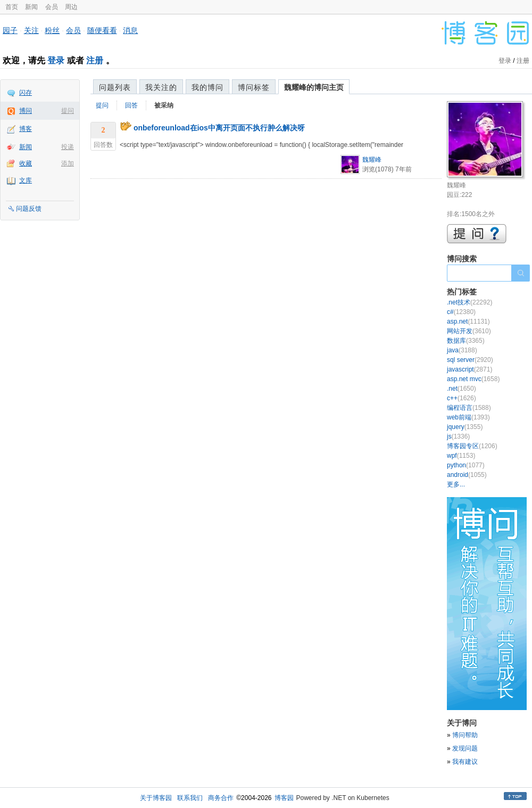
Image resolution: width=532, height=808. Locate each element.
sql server (470, 360)
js (458, 436)
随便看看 (102, 30)
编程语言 (469, 408)
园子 (10, 30)
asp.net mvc (473, 379)
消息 (130, 30)
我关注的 (161, 87)
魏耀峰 (372, 160)
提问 (68, 111)
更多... (456, 484)
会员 (52, 7)
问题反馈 (29, 209)
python (466, 465)
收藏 (26, 163)
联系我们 (190, 798)
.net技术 (469, 302)
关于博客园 (156, 798)
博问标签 (254, 87)
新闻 (31, 7)
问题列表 (115, 87)
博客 (26, 129)
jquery (465, 427)
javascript (469, 369)
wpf (461, 456)
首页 (12, 7)
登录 (56, 60)
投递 (68, 147)
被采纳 (164, 105)
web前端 (468, 417)
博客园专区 (472, 446)
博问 (26, 111)
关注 (31, 30)
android (467, 475)
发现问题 (465, 748)
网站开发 (469, 331)
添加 (68, 163)
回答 (131, 105)
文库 (26, 180)
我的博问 (207, 87)
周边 (71, 7)
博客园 (284, 798)
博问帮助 (465, 735)
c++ (462, 398)
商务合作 (221, 798)
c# (461, 312)
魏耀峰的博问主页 (314, 87)
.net (462, 389)
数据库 (466, 341)
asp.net (468, 321)
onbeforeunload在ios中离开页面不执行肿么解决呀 (219, 128)
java (462, 350)
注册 (95, 60)
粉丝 (52, 30)
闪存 (26, 93)
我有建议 (465, 762)
